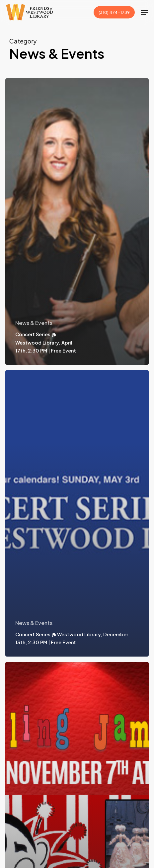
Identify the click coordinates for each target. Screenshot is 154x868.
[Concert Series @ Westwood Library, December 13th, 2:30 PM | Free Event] (77, 513)
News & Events (34, 323)
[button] (144, 12)
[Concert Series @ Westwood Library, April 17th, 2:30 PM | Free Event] (77, 222)
